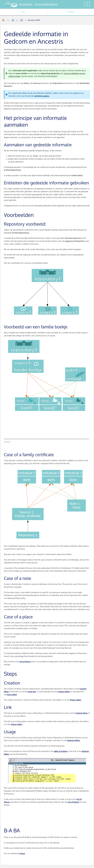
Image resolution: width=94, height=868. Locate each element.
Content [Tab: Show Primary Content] (70, 12)
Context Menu (82, 713)
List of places (25, 662)
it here (22, 853)
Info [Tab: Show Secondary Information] (23, 12)
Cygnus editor (64, 692)
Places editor (76, 700)
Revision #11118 (34, 20)
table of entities (61, 751)
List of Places (73, 802)
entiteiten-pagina (42, 96)
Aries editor (12, 695)
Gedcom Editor (74, 740)
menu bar (32, 692)
